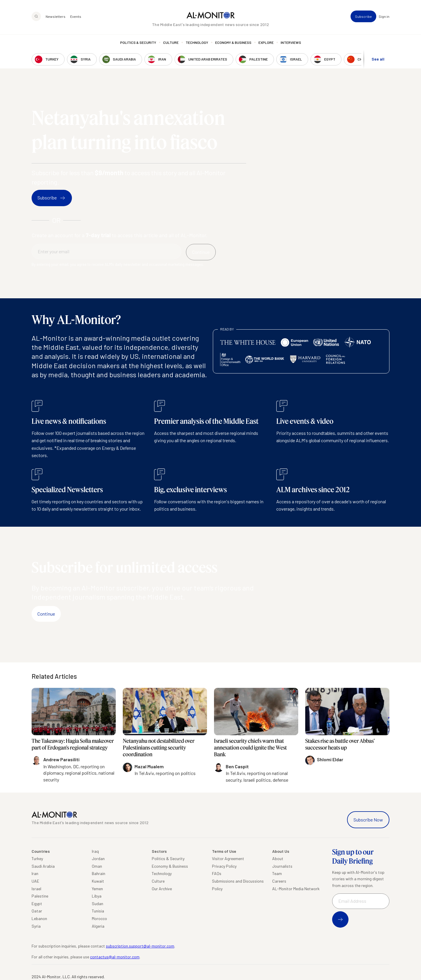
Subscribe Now (368, 820)
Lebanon (39, 918)
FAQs (217, 873)
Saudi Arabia (43, 866)
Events (76, 16)
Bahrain (99, 873)
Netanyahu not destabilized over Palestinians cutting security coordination (159, 748)
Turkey (37, 858)
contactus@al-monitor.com (115, 957)
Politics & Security (138, 42)
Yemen (97, 889)
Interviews (291, 42)
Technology (197, 42)
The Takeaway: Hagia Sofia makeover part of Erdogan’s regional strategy (73, 744)
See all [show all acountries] (378, 59)
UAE (35, 881)
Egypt (37, 904)
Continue (46, 614)
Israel (36, 889)
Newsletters (56, 16)
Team (277, 873)
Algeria (98, 926)
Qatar (37, 911)
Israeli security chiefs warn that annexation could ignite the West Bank (250, 748)
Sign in (384, 16)
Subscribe (363, 16)
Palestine (40, 896)
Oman (97, 866)
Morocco (99, 918)
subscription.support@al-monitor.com (140, 946)
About (278, 858)
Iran (35, 873)
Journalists (282, 866)
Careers (279, 881)
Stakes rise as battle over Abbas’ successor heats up (340, 744)
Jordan (98, 858)
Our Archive (162, 889)
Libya (97, 896)
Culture (171, 42)
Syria (36, 926)
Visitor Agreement (228, 858)
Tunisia (98, 911)
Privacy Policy (224, 866)
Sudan (98, 904)
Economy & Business (233, 42)
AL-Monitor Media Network (296, 889)
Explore (266, 42)
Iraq (95, 851)
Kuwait (98, 881)
